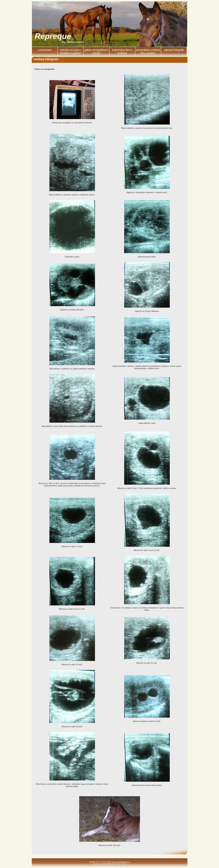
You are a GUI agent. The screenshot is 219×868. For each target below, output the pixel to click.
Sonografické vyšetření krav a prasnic (148, 52)
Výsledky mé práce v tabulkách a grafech (70, 52)
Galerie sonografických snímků (96, 52)
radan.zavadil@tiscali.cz (121, 862)
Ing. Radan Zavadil (73, 42)
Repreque (53, 36)
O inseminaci (45, 50)
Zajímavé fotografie (174, 50)
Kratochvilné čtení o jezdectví (122, 52)
